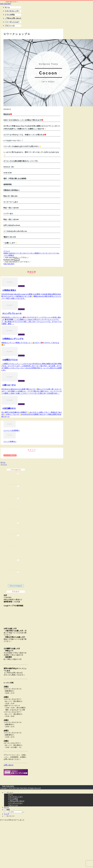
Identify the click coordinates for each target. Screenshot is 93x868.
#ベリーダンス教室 (31, 253)
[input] (13, 812)
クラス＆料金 (13, 799)
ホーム (11, 795)
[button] (17, 260)
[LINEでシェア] (12, 260)
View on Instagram (16, 586)
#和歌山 (11, 255)
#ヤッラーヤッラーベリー (48, 253)
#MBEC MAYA (9, 253)
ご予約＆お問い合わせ (16, 801)
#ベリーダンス (19, 253)
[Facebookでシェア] (7, 260)
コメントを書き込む (10, 455)
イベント (7, 251)
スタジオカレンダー (15, 797)
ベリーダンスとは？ (15, 803)
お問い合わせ (9, 765)
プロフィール (13, 805)
